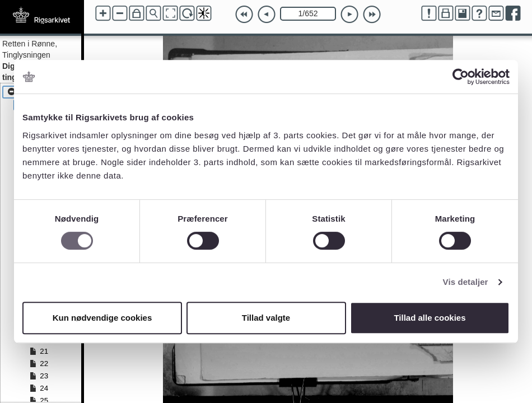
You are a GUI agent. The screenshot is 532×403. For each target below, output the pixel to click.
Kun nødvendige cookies (102, 318)
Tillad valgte (266, 318)
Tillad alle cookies (430, 318)
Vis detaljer (466, 282)
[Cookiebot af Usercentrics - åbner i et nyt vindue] (461, 77)
